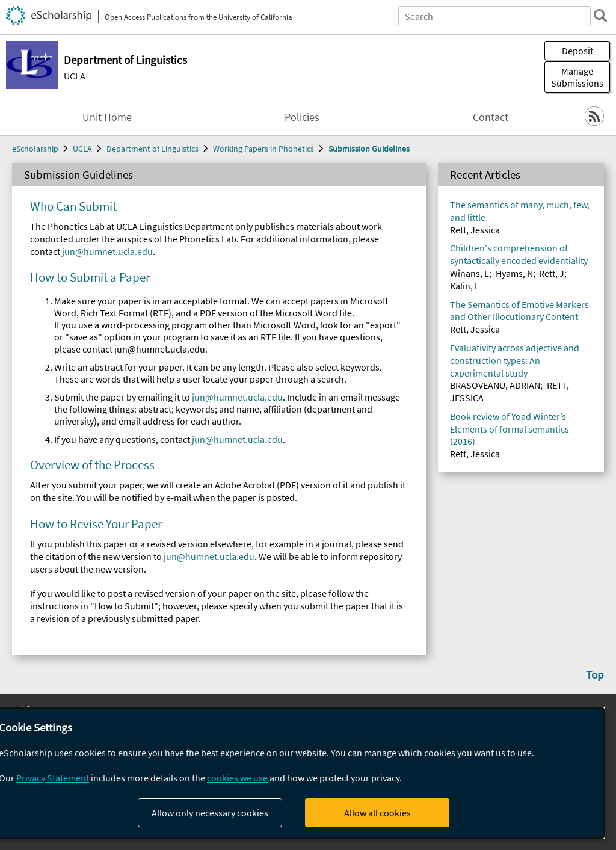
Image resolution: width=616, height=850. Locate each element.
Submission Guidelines (369, 149)
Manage (577, 77)
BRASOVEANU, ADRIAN (495, 385)
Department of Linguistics (152, 149)
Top (595, 674)
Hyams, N (514, 273)
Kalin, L (465, 286)
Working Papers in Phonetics (263, 149)
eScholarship (35, 149)
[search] (600, 16)
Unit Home (107, 117)
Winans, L (470, 273)
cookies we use (237, 778)
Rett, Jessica (475, 230)
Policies (302, 117)
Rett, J (552, 273)
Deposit (577, 51)
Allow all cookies (377, 813)
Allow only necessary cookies (210, 813)
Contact (491, 117)
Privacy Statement (53, 778)
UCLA (75, 76)
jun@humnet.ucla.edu (107, 251)
